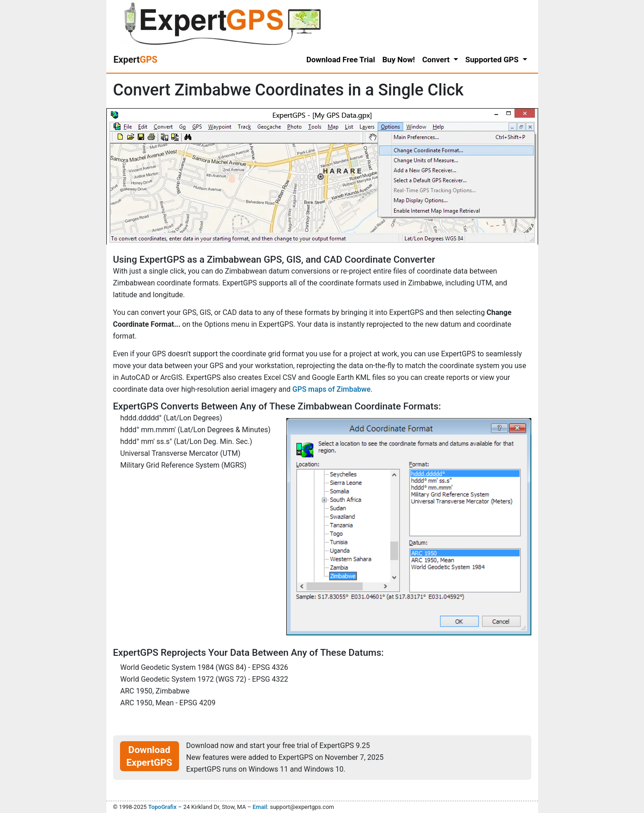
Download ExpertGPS (149, 756)
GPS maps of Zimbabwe (331, 389)
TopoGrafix (162, 807)
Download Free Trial (341, 60)
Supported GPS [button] (493, 60)
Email (260, 807)
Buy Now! (399, 60)
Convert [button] (437, 60)
